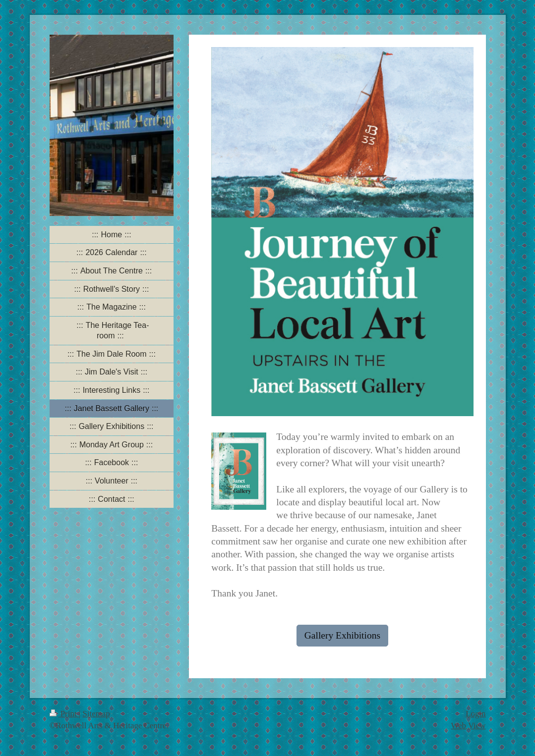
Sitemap (96, 714)
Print (64, 714)
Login (476, 714)
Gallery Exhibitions (342, 635)
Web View (468, 726)
